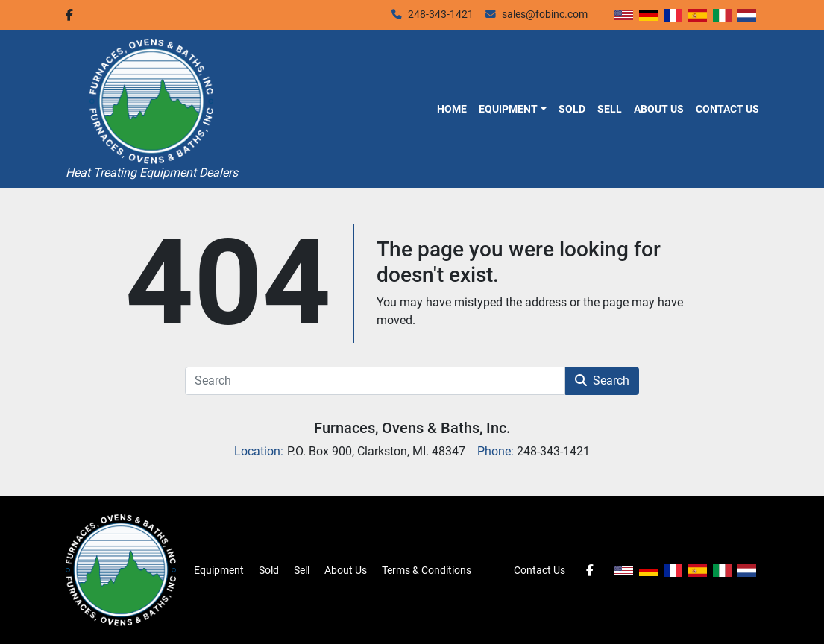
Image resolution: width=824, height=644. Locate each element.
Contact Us (727, 109)
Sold (572, 109)
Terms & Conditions (427, 570)
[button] (512, 109)
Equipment (508, 109)
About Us (659, 109)
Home (452, 109)
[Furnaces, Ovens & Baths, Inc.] (121, 569)
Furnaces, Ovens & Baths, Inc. (412, 428)
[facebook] (69, 15)
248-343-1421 (441, 14)
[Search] (375, 381)
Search (602, 381)
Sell (610, 109)
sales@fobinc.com (545, 14)
